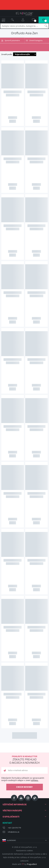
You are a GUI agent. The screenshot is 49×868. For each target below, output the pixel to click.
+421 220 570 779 (14, 828)
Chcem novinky (24, 787)
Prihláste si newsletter (24, 760)
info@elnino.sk (14, 832)
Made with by (24, 864)
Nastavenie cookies (25, 850)
